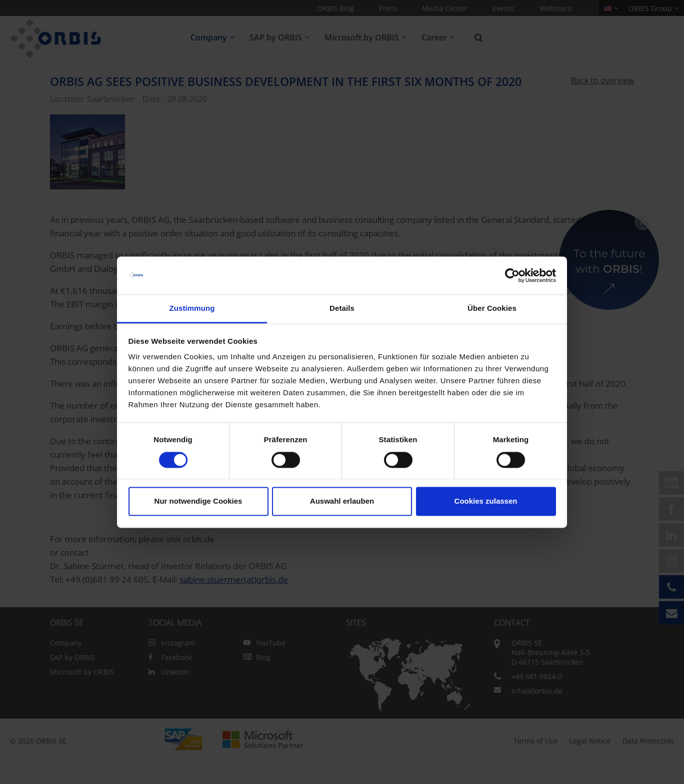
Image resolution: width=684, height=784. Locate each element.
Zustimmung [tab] (192, 309)
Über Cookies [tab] (492, 309)
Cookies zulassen (486, 501)
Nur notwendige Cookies (198, 501)
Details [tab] (342, 309)
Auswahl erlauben (342, 501)
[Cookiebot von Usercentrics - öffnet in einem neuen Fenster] (512, 275)
